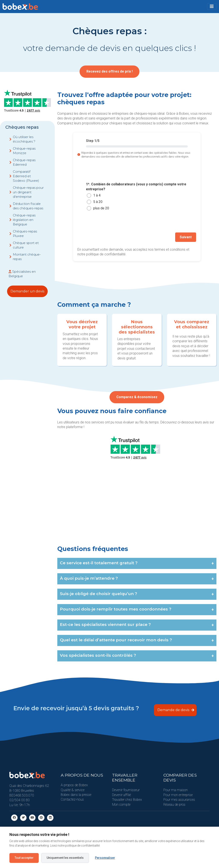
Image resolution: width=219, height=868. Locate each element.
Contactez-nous (72, 799)
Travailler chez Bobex (127, 799)
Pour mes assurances (179, 799)
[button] (212, 6)
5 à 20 (98, 202)
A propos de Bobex (74, 785)
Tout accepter (24, 858)
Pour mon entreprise (178, 794)
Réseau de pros (174, 804)
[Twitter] (23, 817)
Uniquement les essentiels (65, 858)
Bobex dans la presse (76, 794)
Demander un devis (27, 291)
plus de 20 (101, 208)
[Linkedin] (50, 817)
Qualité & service (73, 790)
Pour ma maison (176, 790)
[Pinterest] (41, 817)
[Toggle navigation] (212, 6)
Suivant (186, 237)
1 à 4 (97, 195)
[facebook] (14, 817)
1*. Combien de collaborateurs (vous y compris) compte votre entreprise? (136, 187)
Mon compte (121, 804)
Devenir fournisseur (126, 790)
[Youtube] (32, 817)
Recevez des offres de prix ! (109, 71)
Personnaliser (105, 858)
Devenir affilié (121, 794)
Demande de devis (176, 710)
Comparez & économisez (137, 398)
